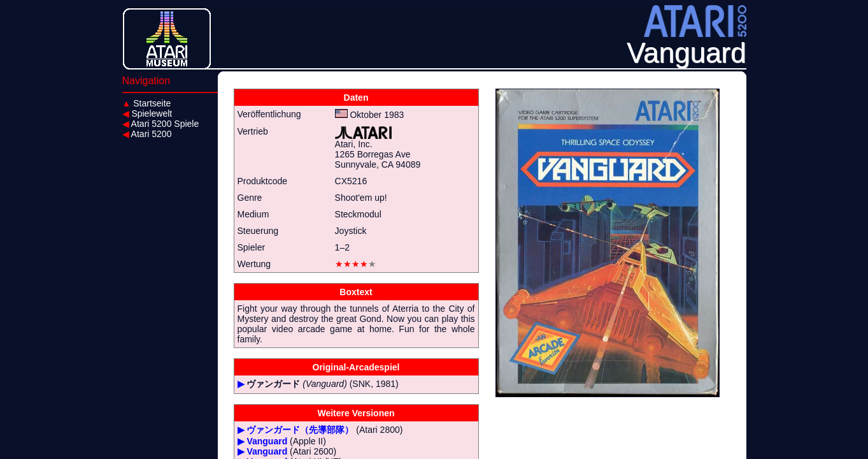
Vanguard (267, 441)
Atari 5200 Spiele (161, 124)
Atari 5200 (147, 134)
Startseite (147, 103)
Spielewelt (147, 113)
